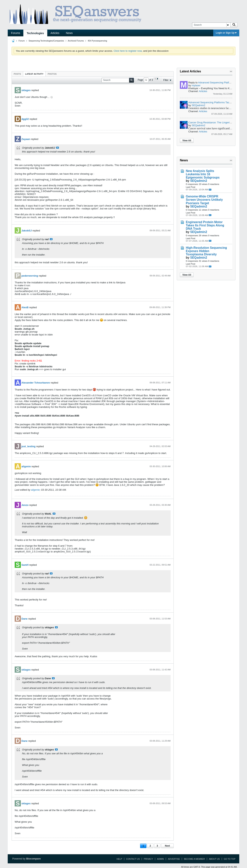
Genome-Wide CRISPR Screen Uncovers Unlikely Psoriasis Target (204, 200)
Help (119, 859)
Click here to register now (128, 51)
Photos (52, 74)
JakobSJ (27, 231)
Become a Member (194, 859)
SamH (25, 565)
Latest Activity (34, 74)
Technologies (35, 33)
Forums (16, 33)
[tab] (17, 74)
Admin (160, 859)
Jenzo (25, 505)
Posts (17, 74)
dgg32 (25, 119)
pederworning (30, 276)
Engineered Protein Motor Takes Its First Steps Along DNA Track (205, 225)
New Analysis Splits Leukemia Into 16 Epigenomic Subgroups (203, 174)
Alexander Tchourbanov (36, 383)
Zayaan (26, 139)
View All (187, 141)
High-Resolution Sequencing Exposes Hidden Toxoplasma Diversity (206, 251)
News (69, 33)
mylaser (196, 85)
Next (167, 846)
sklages (26, 90)
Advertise (174, 859)
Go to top (230, 859)
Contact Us (133, 859)
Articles (55, 33)
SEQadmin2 (198, 105)
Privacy (148, 859)
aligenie (26, 466)
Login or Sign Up (226, 33)
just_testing (28, 446)
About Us (214, 859)
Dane (25, 619)
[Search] (211, 25)
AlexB (25, 307)
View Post (58, 148)
